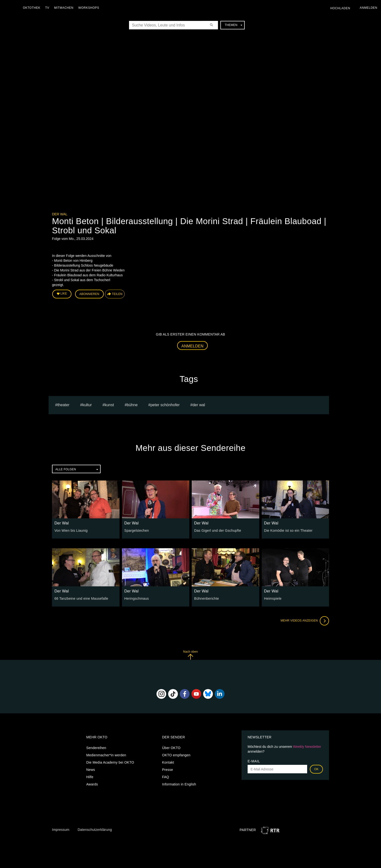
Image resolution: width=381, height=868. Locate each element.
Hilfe (90, 777)
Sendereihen (96, 748)
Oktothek (32, 8)
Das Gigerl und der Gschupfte (217, 531)
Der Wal (60, 214)
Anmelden (193, 346)
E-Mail (254, 761)
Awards (92, 784)
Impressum (61, 829)
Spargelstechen (137, 531)
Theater (63, 405)
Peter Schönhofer (165, 405)
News (91, 770)
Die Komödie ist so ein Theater (288, 531)
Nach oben (190, 655)
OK (316, 769)
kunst (109, 405)
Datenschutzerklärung (95, 829)
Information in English (179, 784)
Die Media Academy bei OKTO (110, 762)
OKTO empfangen (176, 755)
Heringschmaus (137, 598)
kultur (87, 405)
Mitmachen (64, 8)
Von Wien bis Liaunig (71, 531)
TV (48, 8)
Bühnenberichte (207, 598)
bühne (132, 405)
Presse (168, 770)
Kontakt (168, 762)
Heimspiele (273, 598)
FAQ (166, 777)
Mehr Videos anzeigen (305, 621)
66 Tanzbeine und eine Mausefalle (81, 598)
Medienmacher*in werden (106, 755)
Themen (234, 25)
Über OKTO (171, 748)
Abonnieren (89, 294)
